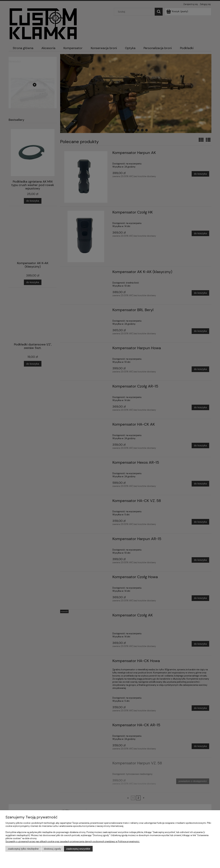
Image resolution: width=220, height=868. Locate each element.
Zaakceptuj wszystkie (78, 849)
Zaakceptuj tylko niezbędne (23, 849)
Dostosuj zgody (52, 849)
